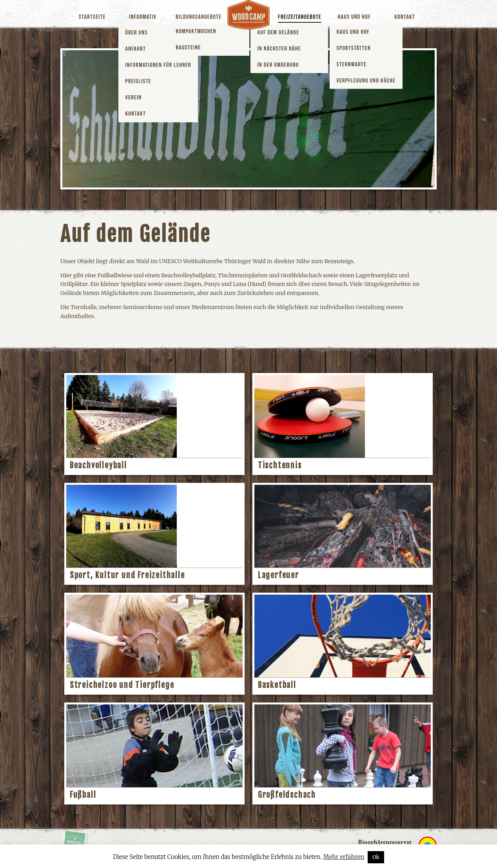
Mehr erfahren (344, 857)
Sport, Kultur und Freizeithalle (127, 575)
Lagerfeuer (278, 575)
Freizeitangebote (300, 17)
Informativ (143, 17)
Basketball (277, 685)
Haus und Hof (354, 17)
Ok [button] (376, 857)
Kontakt (405, 17)
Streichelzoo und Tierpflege (122, 685)
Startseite (92, 17)
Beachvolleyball (98, 465)
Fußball (83, 795)
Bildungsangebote (199, 17)
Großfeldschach (287, 795)
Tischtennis (280, 465)
